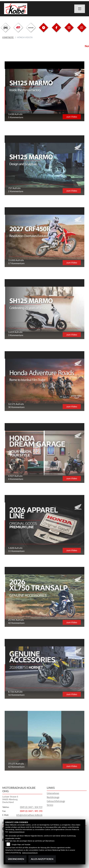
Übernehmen (16, 859)
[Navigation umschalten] (80, 9)
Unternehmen (53, 793)
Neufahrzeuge (53, 797)
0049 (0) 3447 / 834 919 (31, 807)
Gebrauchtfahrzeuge (56, 801)
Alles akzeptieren (42, 859)
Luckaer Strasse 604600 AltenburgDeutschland (10, 799)
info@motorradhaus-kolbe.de (29, 815)
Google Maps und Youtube (21, 844)
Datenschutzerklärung (17, 832)
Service (50, 805)
